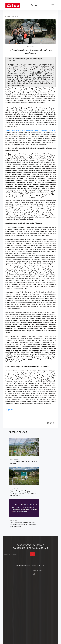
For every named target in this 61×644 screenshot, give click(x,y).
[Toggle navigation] (53, 5)
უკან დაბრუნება (13, 17)
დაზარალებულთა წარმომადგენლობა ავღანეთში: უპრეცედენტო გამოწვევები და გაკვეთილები (23, 524)
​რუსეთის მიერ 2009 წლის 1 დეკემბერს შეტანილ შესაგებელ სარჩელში (30, 130)
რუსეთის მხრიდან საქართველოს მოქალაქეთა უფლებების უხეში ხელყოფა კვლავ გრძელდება (23, 493)
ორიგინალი (9, 410)
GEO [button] (36, 5)
